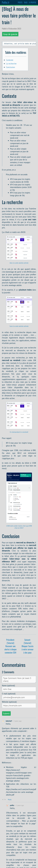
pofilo (12, 806)
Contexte (10, 60)
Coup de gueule (10, 34)
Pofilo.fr (6, 2)
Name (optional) (8, 686)
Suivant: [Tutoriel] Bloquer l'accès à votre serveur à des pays (28, 647)
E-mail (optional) (9, 694)
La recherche (11, 64)
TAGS (26, 2)
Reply (10, 800)
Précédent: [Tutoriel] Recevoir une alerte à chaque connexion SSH (10, 647)
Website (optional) (9, 702)
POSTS (20, 2)
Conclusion (10, 68)
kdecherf (9, 721)
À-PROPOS (32, 2)
